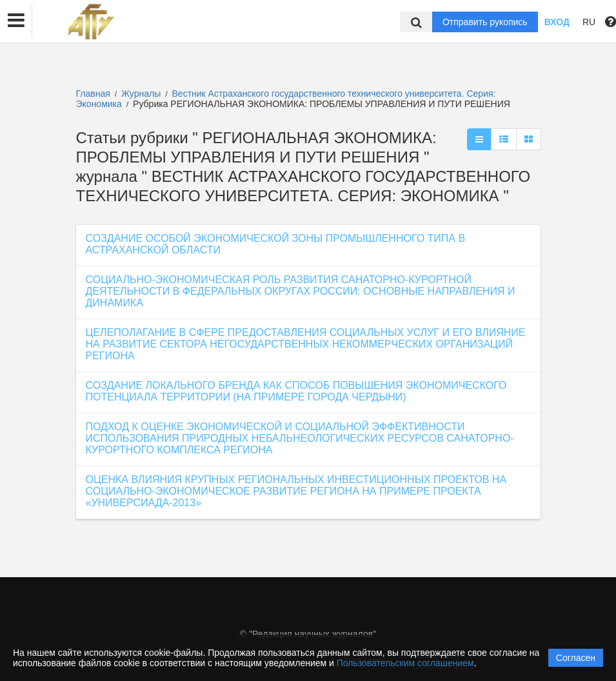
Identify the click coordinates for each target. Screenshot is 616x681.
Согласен (576, 658)
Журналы (141, 94)
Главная (93, 94)
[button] (16, 21)
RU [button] (589, 22)
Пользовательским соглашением (405, 663)
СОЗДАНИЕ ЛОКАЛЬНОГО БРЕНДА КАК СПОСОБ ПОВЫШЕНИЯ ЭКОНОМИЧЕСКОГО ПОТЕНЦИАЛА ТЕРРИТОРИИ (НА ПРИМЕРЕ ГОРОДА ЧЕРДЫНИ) (296, 391)
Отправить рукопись (485, 22)
